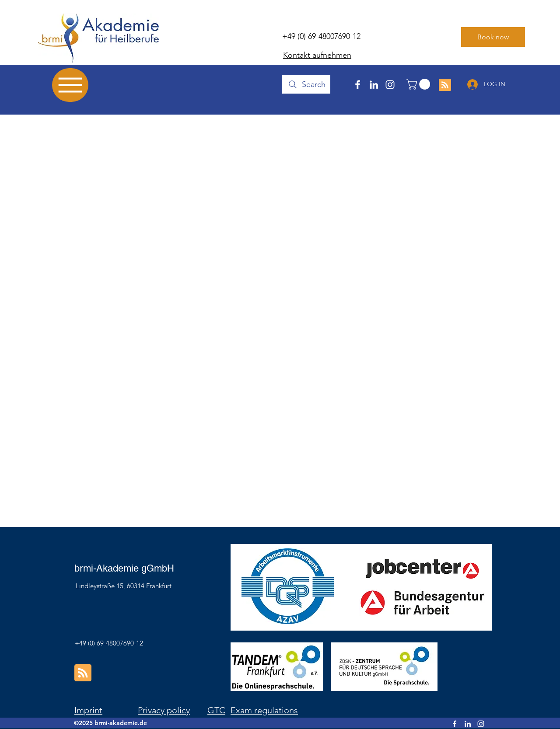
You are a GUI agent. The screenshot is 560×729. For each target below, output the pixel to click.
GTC (216, 710)
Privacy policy (164, 710)
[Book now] (493, 37)
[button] (419, 84)
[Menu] (70, 85)
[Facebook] (358, 85)
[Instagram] (390, 85)
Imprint (88, 710)
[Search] (306, 84)
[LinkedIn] (374, 85)
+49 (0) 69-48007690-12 (321, 36)
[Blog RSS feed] (445, 85)
